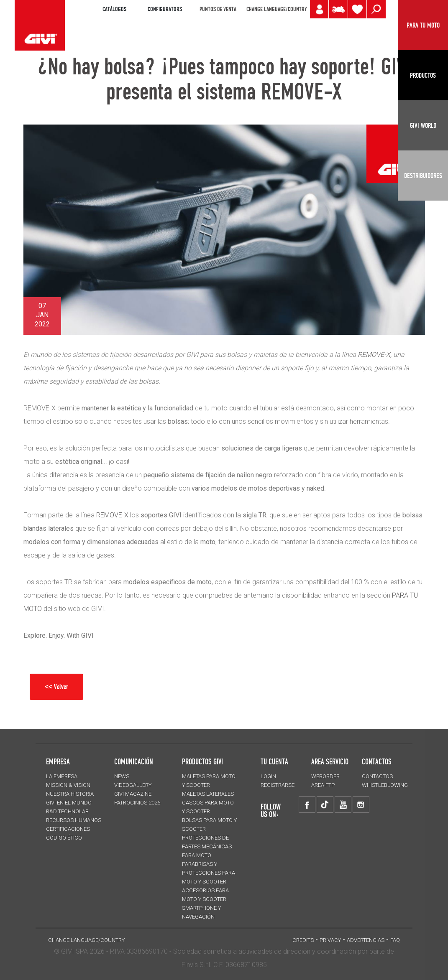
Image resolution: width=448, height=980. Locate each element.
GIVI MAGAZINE (133, 794)
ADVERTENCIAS (366, 940)
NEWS (122, 776)
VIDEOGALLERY (133, 785)
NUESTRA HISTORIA (70, 794)
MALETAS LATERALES (208, 794)
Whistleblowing (385, 785)
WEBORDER (325, 776)
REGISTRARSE (278, 785)
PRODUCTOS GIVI (202, 761)
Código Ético (64, 838)
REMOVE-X (112, 515)
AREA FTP (323, 785)
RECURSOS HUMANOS (74, 820)
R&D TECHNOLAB (67, 811)
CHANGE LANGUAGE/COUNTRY (276, 9)
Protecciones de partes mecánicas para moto (207, 846)
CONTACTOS (377, 776)
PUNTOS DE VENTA (218, 9)
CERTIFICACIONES (68, 829)
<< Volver (56, 687)
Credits (303, 940)
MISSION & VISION (68, 785)
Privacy (330, 940)
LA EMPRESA (62, 776)
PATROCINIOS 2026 (137, 803)
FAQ (395, 940)
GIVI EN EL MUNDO (69, 803)
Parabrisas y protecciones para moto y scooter (209, 873)
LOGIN (268, 776)
